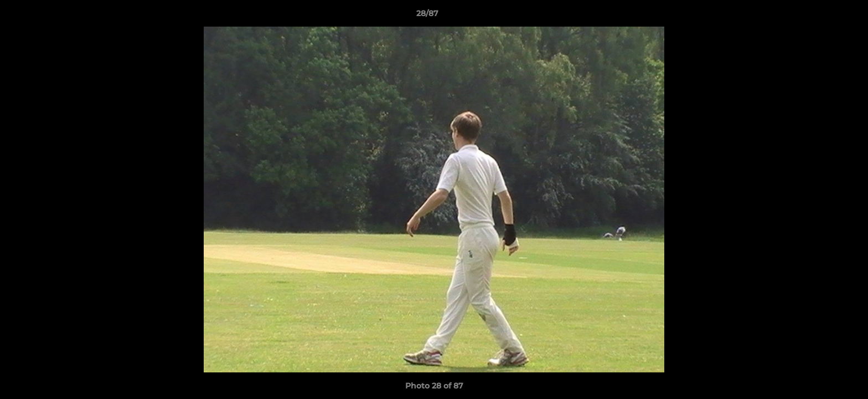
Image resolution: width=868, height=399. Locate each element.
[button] (821, 16)
